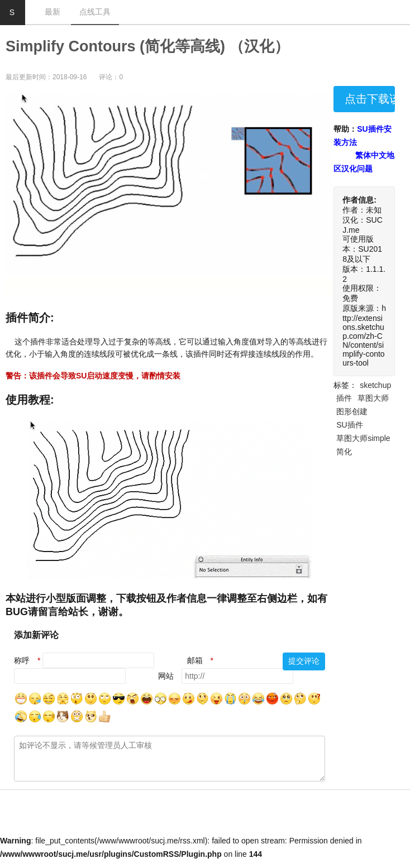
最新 (53, 12)
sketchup (375, 385)
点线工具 (95, 12)
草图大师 (373, 398)
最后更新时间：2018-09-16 (46, 77)
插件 (344, 398)
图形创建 (352, 411)
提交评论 (304, 661)
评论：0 (111, 77)
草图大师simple (363, 438)
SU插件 (349, 425)
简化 (344, 452)
